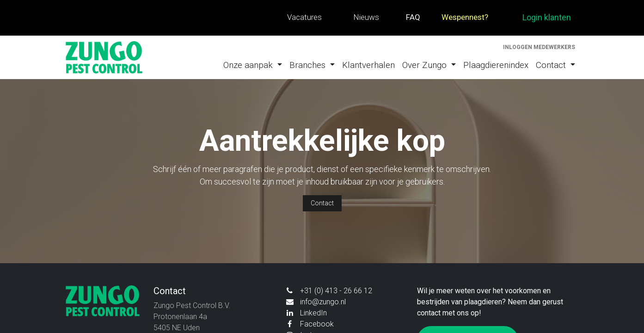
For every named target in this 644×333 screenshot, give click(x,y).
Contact (322, 203)
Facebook (317, 324)
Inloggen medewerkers (539, 47)
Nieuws (366, 17)
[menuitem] (253, 65)
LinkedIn (313, 313)
